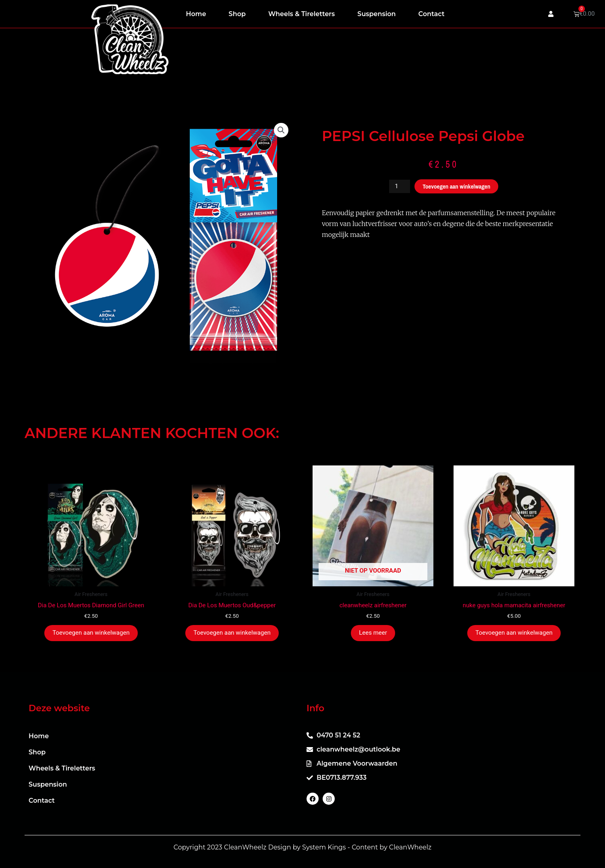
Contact (432, 14)
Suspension (376, 14)
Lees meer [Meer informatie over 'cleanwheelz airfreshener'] (373, 633)
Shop (237, 14)
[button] (281, 130)
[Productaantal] (400, 186)
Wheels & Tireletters (301, 14)
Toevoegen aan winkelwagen (456, 186)
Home (196, 14)
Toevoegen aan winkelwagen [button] (91, 633)
